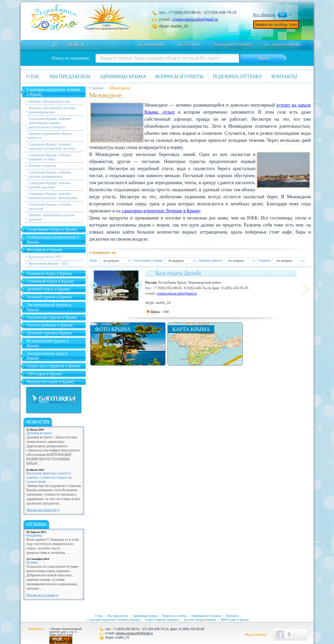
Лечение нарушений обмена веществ (50, 136)
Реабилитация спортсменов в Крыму (53, 239)
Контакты (284, 77)
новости (38, 422)
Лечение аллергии (42, 166)
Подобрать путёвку (237, 77)
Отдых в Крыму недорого (162, 620)
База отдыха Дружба (178, 273)
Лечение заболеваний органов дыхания (52, 217)
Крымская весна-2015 (45, 257)
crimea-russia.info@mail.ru (195, 19)
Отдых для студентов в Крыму (54, 366)
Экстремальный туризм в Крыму (49, 307)
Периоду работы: (211, 260)
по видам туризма (233, 45)
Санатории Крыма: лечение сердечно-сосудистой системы (52, 146)
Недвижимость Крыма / (208, 616)
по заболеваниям (282, 45)
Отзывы (36, 524)
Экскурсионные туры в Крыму (47, 356)
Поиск (76, 45)
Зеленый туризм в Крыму (49, 297)
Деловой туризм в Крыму (49, 333)
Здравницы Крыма (123, 77)
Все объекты (264, 15)
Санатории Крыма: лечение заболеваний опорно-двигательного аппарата (50, 123)
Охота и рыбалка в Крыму (50, 325)
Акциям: (265, 260)
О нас (34, 77)
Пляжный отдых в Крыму (50, 273)
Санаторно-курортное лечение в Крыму (54, 92)
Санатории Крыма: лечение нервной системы (50, 157)
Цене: (94, 260)
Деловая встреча (39, 433)
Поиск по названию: (71, 58)
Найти (264, 58)
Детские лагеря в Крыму (200, 620)
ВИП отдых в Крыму (235, 620)
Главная (96, 88)
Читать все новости (41, 510)
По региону (189, 45)
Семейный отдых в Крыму (50, 281)
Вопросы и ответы (179, 77)
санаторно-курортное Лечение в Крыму (161, 211)
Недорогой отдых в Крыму (51, 382)
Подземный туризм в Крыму (52, 317)
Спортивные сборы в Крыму (52, 229)
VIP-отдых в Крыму (45, 374)
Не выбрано (111, 261)
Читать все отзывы (41, 595)
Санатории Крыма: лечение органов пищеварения (50, 174)
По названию (151, 45)
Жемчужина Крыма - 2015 (49, 263)
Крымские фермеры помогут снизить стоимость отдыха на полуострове (49, 477)
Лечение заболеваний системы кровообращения (52, 110)
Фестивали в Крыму (45, 250)
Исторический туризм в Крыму (48, 343)
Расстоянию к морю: (148, 260)
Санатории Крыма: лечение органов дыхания (50, 185)
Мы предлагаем (70, 77)
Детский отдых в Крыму (49, 289)
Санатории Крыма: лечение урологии (50, 207)
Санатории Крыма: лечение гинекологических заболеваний (53, 196)
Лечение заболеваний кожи (49, 101)
